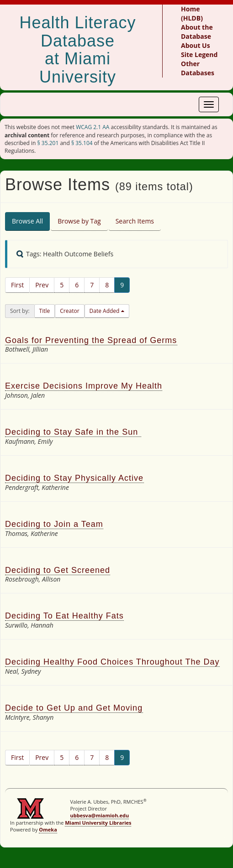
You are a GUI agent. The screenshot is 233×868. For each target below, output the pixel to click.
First (17, 285)
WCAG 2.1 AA (93, 127)
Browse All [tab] (27, 221)
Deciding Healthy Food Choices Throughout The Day (112, 662)
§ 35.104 (82, 143)
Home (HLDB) (192, 13)
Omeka (48, 829)
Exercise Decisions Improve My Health (84, 386)
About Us (196, 45)
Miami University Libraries (98, 823)
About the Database (197, 32)
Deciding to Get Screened (58, 570)
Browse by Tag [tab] (79, 221)
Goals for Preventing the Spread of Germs (91, 340)
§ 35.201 (48, 143)
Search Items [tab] (135, 221)
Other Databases (198, 68)
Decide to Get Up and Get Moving (74, 708)
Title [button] (45, 311)
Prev (42, 285)
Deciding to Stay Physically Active (74, 478)
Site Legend (199, 55)
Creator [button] (69, 311)
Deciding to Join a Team (54, 524)
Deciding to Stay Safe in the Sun (73, 432)
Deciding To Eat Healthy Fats (64, 616)
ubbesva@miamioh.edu (100, 815)
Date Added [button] (105, 311)
